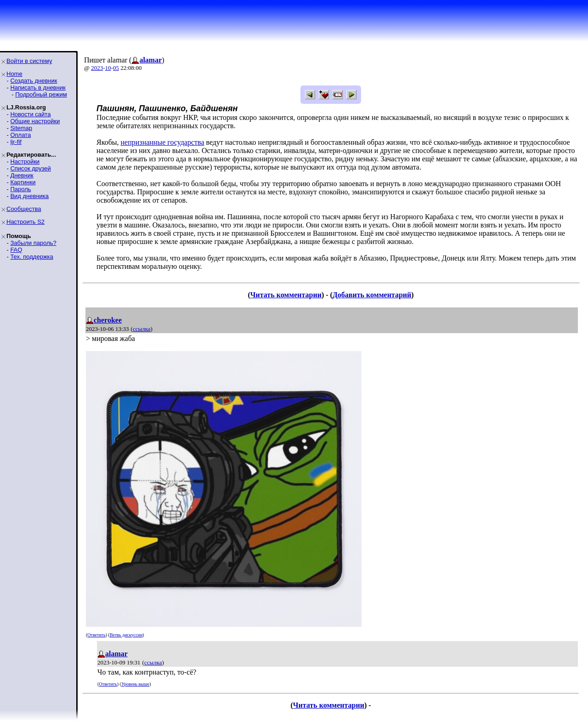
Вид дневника (29, 196)
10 (108, 68)
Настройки (25, 162)
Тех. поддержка (31, 257)
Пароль (20, 189)
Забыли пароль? (33, 243)
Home (14, 74)
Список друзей (30, 168)
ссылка (142, 329)
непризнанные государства (163, 142)
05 (116, 68)
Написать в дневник (38, 88)
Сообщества (24, 209)
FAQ (16, 250)
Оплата (20, 135)
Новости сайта (30, 114)
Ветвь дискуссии (126, 635)
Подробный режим (41, 94)
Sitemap (21, 128)
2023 (97, 68)
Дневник (22, 175)
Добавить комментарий (372, 295)
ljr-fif (16, 142)
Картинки (23, 182)
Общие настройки (35, 121)
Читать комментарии (286, 295)
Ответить (96, 635)
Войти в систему (29, 61)
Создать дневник (34, 81)
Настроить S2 (25, 222)
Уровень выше (135, 684)
